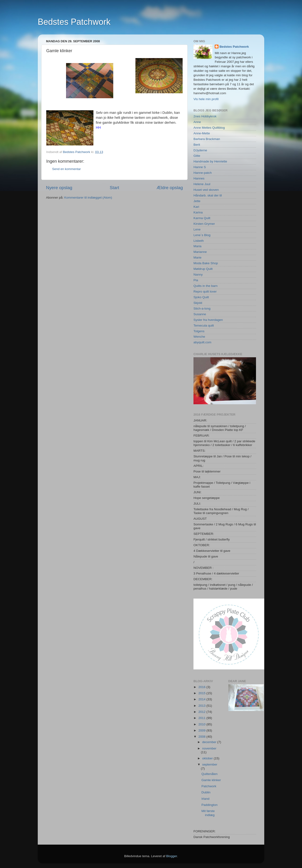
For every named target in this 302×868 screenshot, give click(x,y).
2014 (202, 699)
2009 (202, 730)
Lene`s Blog (202, 235)
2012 (202, 712)
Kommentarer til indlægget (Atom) (88, 198)
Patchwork (209, 786)
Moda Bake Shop (206, 263)
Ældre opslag (170, 188)
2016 (202, 687)
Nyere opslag (59, 188)
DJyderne (200, 150)
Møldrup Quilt (203, 269)
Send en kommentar (67, 169)
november (209, 748)
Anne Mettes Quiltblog (209, 128)
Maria (197, 246)
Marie (197, 257)
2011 (202, 718)
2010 (202, 724)
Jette (197, 201)
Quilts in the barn (206, 286)
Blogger (172, 856)
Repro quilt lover (205, 291)
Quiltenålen (210, 774)
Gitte (197, 156)
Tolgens (199, 331)
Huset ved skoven (206, 190)
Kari (196, 207)
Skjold (198, 303)
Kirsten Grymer (204, 224)
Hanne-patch (203, 173)
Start (114, 188)
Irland (206, 799)
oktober (208, 758)
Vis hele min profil (206, 99)
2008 (202, 737)
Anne (197, 122)
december (210, 742)
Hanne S (200, 167)
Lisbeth (199, 241)
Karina (198, 212)
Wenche (199, 337)
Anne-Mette (202, 133)
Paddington (210, 805)
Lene (197, 229)
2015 (202, 693)
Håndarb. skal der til (208, 195)
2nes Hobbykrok (205, 116)
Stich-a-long (202, 308)
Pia (196, 280)
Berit (197, 145)
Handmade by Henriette (210, 161)
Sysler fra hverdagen (208, 320)
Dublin (206, 792)
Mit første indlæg (208, 813)
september (210, 764)
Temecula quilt (204, 325)
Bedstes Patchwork (74, 22)
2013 (202, 706)
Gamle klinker (211, 780)
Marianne (200, 252)
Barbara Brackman (207, 139)
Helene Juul (202, 184)
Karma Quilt (202, 218)
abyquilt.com (202, 342)
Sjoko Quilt (201, 297)
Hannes (199, 178)
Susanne (200, 314)
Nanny (198, 274)
